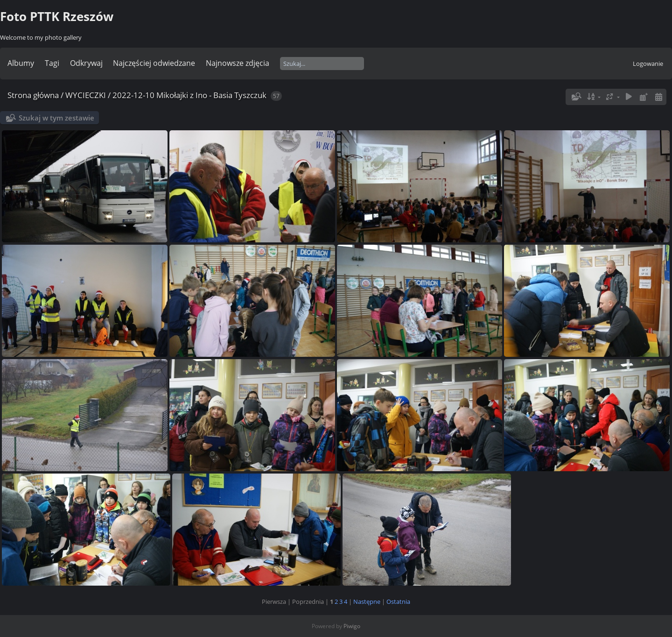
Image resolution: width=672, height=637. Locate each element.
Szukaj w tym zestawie (56, 118)
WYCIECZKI (86, 95)
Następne (367, 602)
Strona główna (33, 95)
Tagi (52, 63)
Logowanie (648, 64)
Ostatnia (398, 602)
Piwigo (352, 626)
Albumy (21, 63)
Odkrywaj (86, 63)
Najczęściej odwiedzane (154, 63)
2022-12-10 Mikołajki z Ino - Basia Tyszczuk (189, 95)
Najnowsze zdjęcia (238, 63)
